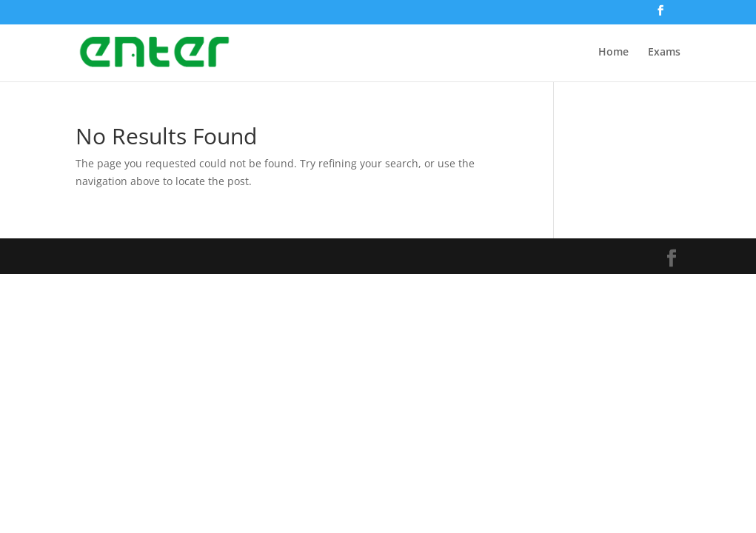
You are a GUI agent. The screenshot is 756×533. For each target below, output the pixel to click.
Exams (664, 53)
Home (613, 53)
